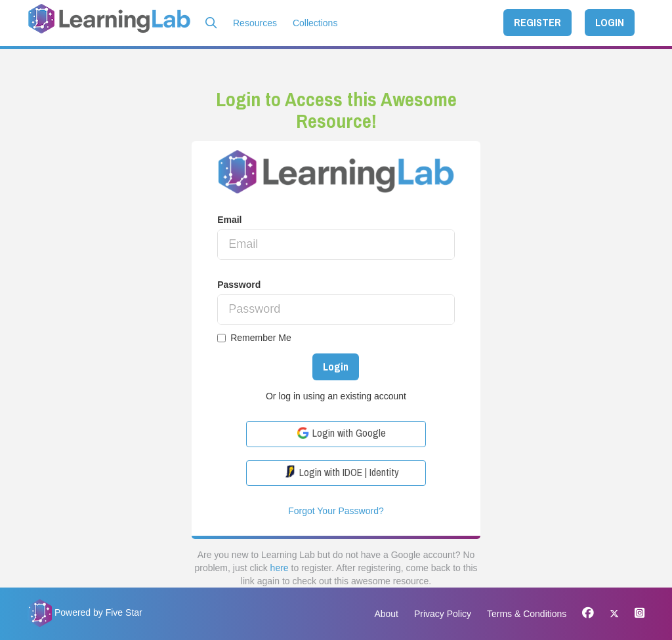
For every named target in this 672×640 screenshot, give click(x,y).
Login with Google (341, 433)
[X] (614, 614)
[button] (211, 23)
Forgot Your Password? (336, 511)
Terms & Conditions (527, 614)
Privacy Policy (443, 614)
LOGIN (610, 22)
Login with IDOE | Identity (341, 472)
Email (229, 220)
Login (336, 367)
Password (239, 285)
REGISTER (537, 22)
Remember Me (254, 338)
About (386, 614)
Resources (255, 23)
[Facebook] (588, 613)
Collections (315, 23)
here (280, 568)
